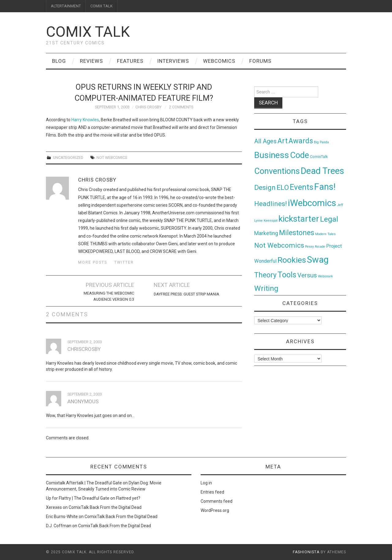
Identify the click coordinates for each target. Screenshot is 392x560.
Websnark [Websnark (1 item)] (325, 276)
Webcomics (219, 61)
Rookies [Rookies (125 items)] (292, 260)
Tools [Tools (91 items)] (287, 275)
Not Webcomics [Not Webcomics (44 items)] (279, 245)
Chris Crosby (148, 107)
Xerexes (54, 507)
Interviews (173, 61)
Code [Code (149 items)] (300, 155)
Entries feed (212, 492)
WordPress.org (215, 510)
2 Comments (181, 107)
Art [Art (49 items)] (283, 141)
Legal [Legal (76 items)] (329, 219)
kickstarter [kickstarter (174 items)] (299, 219)
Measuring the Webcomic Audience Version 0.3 (109, 296)
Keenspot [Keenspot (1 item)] (271, 221)
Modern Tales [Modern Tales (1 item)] (325, 234)
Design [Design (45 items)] (265, 188)
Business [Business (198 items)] (272, 155)
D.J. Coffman (59, 526)
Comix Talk (88, 32)
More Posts (93, 262)
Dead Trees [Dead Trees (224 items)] (322, 171)
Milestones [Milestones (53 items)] (297, 233)
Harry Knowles (85, 120)
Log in (206, 483)
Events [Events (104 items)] (302, 187)
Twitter (124, 262)
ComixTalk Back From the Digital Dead (105, 507)
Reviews (91, 61)
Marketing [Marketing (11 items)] (266, 233)
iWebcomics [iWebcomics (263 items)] (312, 203)
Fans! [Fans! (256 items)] (325, 187)
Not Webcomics (112, 158)
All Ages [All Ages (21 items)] (265, 141)
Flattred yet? (128, 498)
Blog (59, 61)
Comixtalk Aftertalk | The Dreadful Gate (84, 483)
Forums (260, 61)
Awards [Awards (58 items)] (301, 141)
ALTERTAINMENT (66, 6)
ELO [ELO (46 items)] (283, 188)
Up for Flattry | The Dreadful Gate (78, 498)
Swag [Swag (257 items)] (318, 260)
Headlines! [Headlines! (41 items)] (271, 204)
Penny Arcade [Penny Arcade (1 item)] (315, 247)
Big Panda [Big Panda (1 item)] (321, 142)
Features (130, 61)
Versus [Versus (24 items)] (307, 275)
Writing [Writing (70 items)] (266, 288)
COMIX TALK (102, 6)
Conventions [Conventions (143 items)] (277, 171)
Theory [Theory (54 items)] (265, 275)
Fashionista (306, 552)
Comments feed (217, 501)
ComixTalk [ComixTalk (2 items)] (319, 157)
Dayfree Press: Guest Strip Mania (187, 294)
